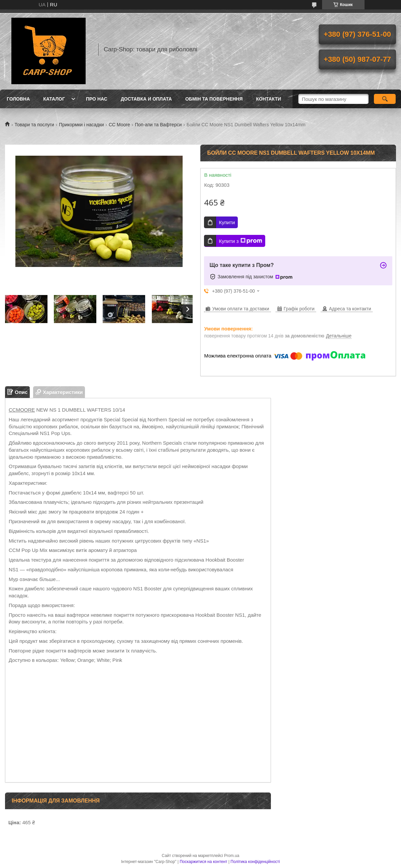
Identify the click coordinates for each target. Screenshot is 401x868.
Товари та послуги (34, 125)
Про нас (97, 99)
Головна (18, 99)
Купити (227, 222)
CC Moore (119, 125)
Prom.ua (232, 856)
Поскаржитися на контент (203, 862)
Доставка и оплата (146, 99)
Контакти (269, 99)
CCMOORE (22, 410)
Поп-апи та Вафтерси (158, 125)
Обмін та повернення (214, 99)
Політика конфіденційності (255, 862)
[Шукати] (385, 99)
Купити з (240, 241)
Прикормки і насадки (81, 125)
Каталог (54, 99)
